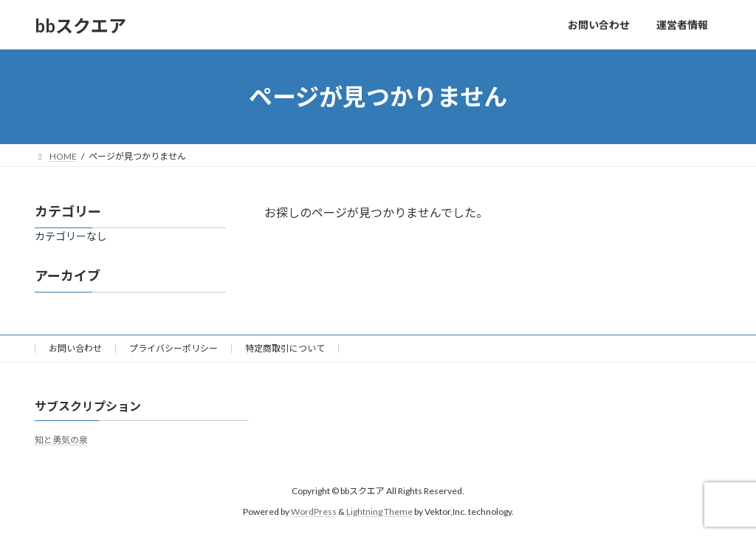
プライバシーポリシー (173, 348)
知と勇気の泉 (61, 440)
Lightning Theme (379, 512)
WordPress (314, 512)
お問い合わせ (75, 348)
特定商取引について (285, 348)
